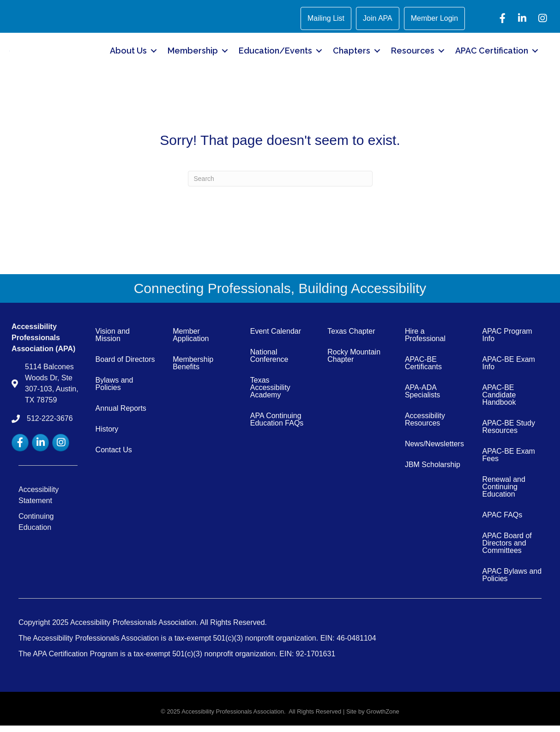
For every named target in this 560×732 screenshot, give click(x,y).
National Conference (269, 363)
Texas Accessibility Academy (270, 394)
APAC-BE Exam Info (508, 370)
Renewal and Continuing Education (503, 494)
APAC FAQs (502, 522)
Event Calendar (276, 338)
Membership (193, 54)
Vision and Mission (113, 342)
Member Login (434, 18)
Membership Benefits (193, 370)
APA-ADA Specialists (422, 398)
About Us (128, 54)
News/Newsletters (434, 451)
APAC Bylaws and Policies (512, 582)
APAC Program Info (507, 342)
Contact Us (114, 457)
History (107, 436)
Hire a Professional (425, 342)
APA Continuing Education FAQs (277, 426)
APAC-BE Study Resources (508, 434)
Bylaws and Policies (114, 391)
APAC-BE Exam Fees (508, 462)
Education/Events (275, 54)
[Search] (280, 186)
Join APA (378, 18)
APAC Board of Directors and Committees (507, 550)
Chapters (352, 54)
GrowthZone (383, 718)
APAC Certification (492, 54)
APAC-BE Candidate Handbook (499, 402)
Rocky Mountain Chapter (354, 363)
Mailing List (326, 18)
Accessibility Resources (425, 426)
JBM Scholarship (433, 471)
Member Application (191, 342)
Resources (413, 54)
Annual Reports (121, 415)
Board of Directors (125, 366)
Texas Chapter (351, 338)
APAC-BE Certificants (423, 370)
